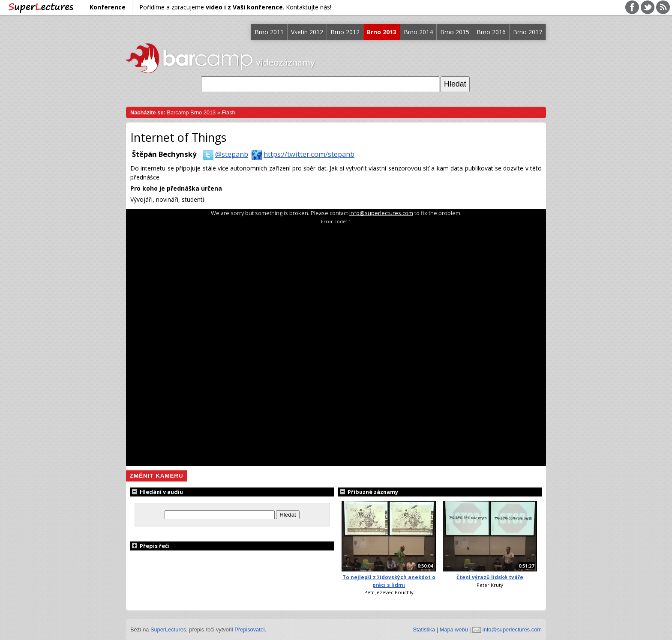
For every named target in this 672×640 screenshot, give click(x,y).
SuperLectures (168, 630)
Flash (228, 112)
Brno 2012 (345, 32)
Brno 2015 (455, 32)
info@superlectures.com (381, 213)
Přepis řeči (150, 546)
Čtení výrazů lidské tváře (490, 577)
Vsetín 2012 (307, 32)
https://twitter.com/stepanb (301, 154)
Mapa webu (454, 630)
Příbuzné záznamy (368, 492)
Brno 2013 (382, 32)
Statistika (424, 630)
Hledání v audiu (157, 492)
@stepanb (224, 154)
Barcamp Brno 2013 (191, 112)
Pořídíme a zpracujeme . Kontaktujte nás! (235, 7)
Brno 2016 (491, 32)
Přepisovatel (249, 630)
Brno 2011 (269, 32)
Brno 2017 (528, 32)
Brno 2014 (418, 32)
